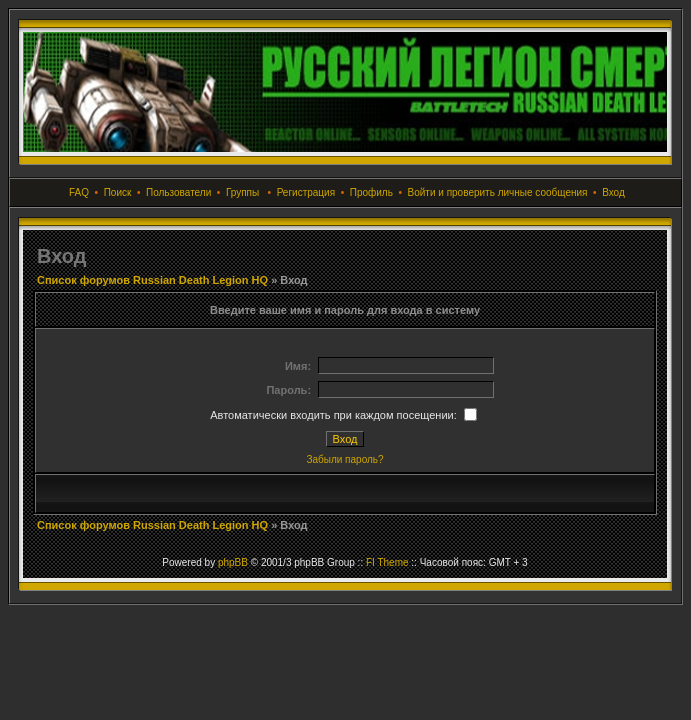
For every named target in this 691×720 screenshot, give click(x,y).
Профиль (371, 192)
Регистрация (306, 192)
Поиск (118, 192)
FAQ (79, 192)
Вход (613, 192)
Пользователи (178, 192)
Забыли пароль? (344, 459)
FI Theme (387, 562)
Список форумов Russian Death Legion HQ (152, 280)
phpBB (233, 562)
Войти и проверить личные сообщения (498, 192)
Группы (242, 192)
